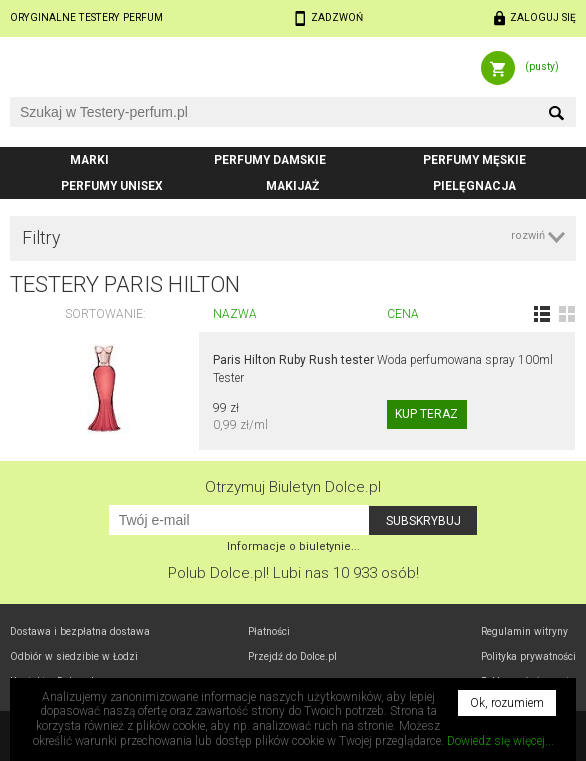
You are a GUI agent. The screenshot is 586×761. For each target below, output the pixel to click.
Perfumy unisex (112, 186)
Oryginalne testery (86, 17)
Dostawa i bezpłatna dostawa (80, 631)
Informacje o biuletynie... (293, 546)
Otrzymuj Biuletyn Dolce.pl (293, 487)
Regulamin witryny (524, 631)
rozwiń (528, 235)
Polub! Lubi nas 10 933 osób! (293, 573)
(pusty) (542, 66)
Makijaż (292, 186)
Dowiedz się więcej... (500, 741)
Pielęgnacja (474, 186)
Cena (403, 314)
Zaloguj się (543, 17)
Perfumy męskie (474, 160)
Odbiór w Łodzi (74, 656)
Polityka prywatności (528, 656)
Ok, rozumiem (507, 703)
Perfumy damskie (270, 160)
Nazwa (235, 314)
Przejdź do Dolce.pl (292, 656)
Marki (89, 160)
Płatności (269, 631)
